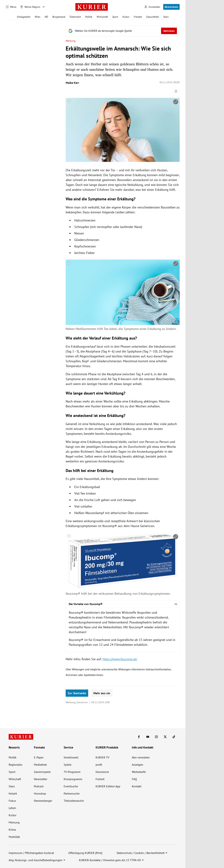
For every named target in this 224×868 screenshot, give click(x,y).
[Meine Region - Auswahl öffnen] (44, 7)
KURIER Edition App (108, 786)
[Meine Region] (30, 7)
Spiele (68, 765)
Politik (89, 17)
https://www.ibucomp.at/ (120, 659)
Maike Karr (72, 83)
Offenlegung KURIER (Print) (85, 853)
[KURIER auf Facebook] (139, 737)
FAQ (134, 779)
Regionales (16, 765)
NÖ (46, 17)
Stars (166, 17)
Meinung (14, 822)
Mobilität (14, 837)
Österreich (75, 17)
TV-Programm (72, 772)
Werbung (71, 41)
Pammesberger (43, 801)
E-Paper (39, 757)
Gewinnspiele (42, 772)
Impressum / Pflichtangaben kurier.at (31, 853)
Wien (38, 17)
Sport (115, 17)
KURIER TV (102, 757)
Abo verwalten (141, 757)
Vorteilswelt (71, 757)
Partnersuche (72, 793)
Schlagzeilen (24, 17)
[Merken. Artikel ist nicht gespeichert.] (176, 91)
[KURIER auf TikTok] (174, 737)
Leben (12, 808)
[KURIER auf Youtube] (148, 737)
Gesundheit (153, 17)
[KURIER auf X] (165, 737)
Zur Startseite (77, 693)
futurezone (102, 772)
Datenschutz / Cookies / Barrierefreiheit (141, 853)
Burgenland (59, 17)
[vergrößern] (176, 102)
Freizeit (138, 17)
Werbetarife (139, 772)
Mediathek (40, 765)
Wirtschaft (102, 17)
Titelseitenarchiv (74, 801)
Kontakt (137, 786)
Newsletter (41, 779)
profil (99, 765)
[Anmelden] (152, 7)
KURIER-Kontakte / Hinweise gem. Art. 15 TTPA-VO (110, 860)
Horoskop (40, 793)
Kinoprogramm (73, 779)
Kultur (126, 17)
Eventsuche (71, 786)
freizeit (13, 793)
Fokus (12, 801)
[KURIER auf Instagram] (156, 737)
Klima (12, 830)
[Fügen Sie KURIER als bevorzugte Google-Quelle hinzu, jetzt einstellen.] (123, 31)
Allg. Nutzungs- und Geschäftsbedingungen (36, 860)
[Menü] (11, 7)
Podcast (39, 786)
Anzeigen (138, 765)
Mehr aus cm (102, 693)
